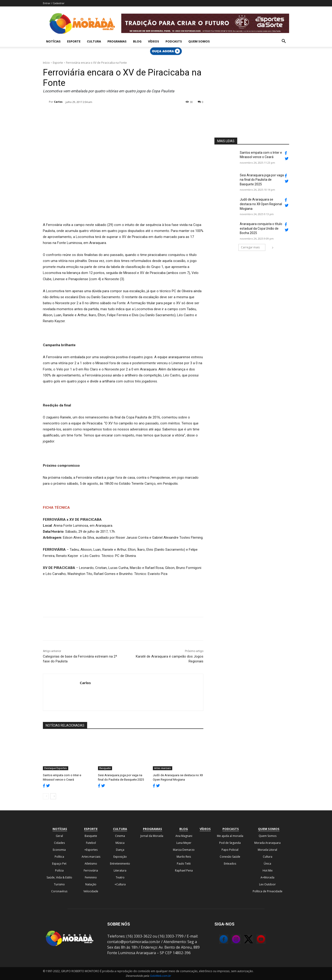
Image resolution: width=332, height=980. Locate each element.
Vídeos (154, 41)
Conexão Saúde (230, 857)
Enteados (230, 864)
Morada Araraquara (267, 843)
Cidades (59, 843)
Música (120, 843)
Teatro (120, 877)
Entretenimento (120, 864)
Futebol (91, 843)
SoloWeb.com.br (160, 976)
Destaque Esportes (56, 768)
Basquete (105, 768)
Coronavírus (59, 891)
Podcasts (174, 41)
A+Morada (267, 877)
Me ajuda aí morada (230, 836)
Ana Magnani (184, 836)
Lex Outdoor (267, 884)
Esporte (74, 41)
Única (267, 864)
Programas (117, 41)
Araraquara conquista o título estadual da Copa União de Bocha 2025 (261, 228)
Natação (91, 884)
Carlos (58, 102)
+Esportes (91, 850)
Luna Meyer (184, 843)
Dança (120, 850)
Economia (59, 850)
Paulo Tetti (184, 864)
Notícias (53, 41)
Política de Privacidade (268, 891)
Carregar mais (253, 247)
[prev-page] (46, 796)
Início (46, 63)
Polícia (59, 870)
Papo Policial (230, 850)
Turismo (59, 884)
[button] (284, 42)
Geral (59, 836)
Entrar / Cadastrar (54, 3)
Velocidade (91, 891)
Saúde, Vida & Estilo (59, 877)
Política (59, 857)
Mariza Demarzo (184, 850)
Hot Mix (268, 870)
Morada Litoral (267, 850)
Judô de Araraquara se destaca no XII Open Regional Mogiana (261, 204)
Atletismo (91, 864)
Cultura (94, 41)
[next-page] (53, 796)
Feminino (91, 877)
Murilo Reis (184, 857)
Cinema (120, 836)
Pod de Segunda (230, 843)
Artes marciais (163, 768)
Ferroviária (91, 870)
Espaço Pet (59, 864)
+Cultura (120, 884)
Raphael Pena (184, 870)
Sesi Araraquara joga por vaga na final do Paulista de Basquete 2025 (262, 180)
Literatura (120, 870)
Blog (137, 41)
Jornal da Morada (152, 836)
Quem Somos (199, 41)
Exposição (120, 857)
